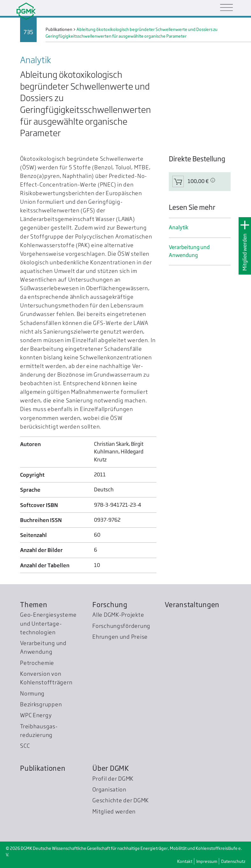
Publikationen (43, 768)
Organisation (109, 789)
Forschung (110, 605)
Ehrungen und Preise (120, 637)
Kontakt (185, 861)
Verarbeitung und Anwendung (189, 251)
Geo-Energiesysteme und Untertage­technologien (48, 623)
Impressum (207, 861)
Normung (32, 693)
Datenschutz (233, 861)
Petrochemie (37, 663)
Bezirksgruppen (41, 704)
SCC (25, 746)
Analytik (179, 228)
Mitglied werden (245, 252)
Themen (34, 605)
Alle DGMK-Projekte (118, 615)
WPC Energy (36, 715)
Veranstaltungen (192, 605)
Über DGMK (111, 768)
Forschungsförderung (121, 626)
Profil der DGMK (113, 779)
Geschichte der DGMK (121, 800)
